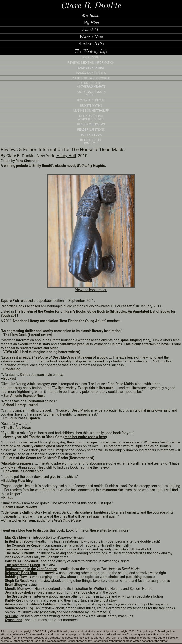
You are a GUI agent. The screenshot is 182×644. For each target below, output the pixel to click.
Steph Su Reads (17, 581)
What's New (91, 37)
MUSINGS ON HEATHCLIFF (91, 111)
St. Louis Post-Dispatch (22, 418)
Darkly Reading (17, 600)
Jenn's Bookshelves (20, 592)
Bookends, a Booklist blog (23, 471)
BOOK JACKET (91, 57)
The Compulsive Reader (23, 545)
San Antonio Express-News (24, 396)
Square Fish (10, 301)
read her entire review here (85, 437)
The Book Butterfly (19, 553)
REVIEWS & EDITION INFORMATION (91, 63)
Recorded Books (13, 306)
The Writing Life (91, 51)
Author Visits (91, 44)
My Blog (91, 23)
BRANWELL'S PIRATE (91, 100)
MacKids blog (15, 537)
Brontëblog (12, 369)
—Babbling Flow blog (17, 481)
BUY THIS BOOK (91, 135)
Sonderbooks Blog (19, 608)
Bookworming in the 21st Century (31, 569)
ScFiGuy (11, 616)
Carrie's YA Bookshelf (22, 561)
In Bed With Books (19, 541)
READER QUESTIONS (91, 130)
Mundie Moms (16, 589)
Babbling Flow (16, 577)
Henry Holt (66, 156)
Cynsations (14, 620)
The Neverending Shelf (23, 565)
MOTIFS (91, 94)
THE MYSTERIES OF (91, 85)
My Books (91, 16)
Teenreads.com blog (21, 549)
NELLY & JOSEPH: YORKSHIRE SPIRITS (91, 118)
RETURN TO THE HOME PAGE (91, 142)
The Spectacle (16, 596)
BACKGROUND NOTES (91, 73)
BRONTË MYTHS (91, 106)
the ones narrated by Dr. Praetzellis (84, 612)
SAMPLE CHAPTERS (91, 68)
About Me (91, 30)
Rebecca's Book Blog (21, 573)
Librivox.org (30, 612)
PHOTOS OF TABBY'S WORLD (91, 78)
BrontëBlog (14, 585)
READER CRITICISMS (91, 124)
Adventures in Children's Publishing (32, 604)
